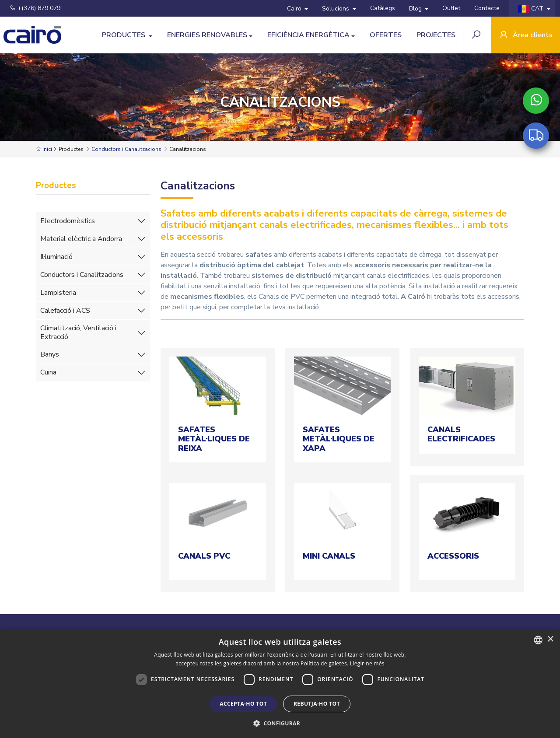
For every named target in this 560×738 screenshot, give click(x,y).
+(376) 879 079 (35, 8)
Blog (416, 9)
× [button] (550, 639)
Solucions (336, 9)
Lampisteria (58, 293)
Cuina (48, 372)
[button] (280, 723)
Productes (124, 35)
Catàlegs (383, 8)
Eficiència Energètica (308, 35)
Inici (44, 149)
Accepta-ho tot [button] (243, 704)
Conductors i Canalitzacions (126, 149)
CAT (532, 9)
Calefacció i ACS (65, 311)
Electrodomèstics (68, 221)
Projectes (436, 35)
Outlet (451, 8)
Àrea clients (525, 36)
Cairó (295, 9)
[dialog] (280, 684)
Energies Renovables (207, 35)
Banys (50, 354)
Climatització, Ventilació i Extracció (78, 332)
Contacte (487, 8)
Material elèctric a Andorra (81, 239)
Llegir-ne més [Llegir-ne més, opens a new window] (367, 663)
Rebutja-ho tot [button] (317, 704)
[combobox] (538, 640)
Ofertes (386, 35)
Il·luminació (56, 257)
